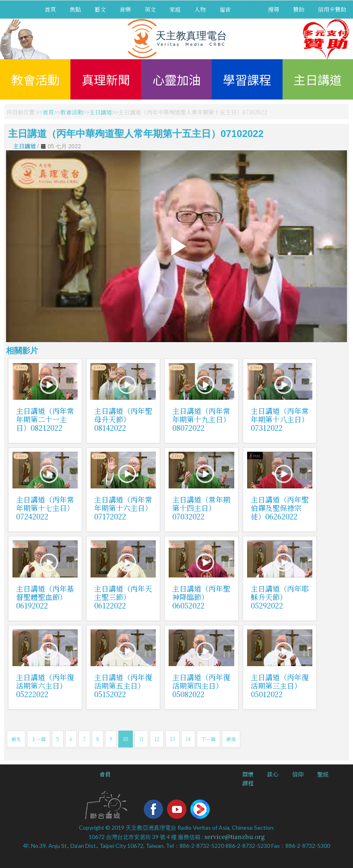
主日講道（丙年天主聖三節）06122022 (123, 597)
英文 (150, 9)
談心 (273, 774)
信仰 (298, 774)
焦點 (75, 9)
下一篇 (208, 739)
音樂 (125, 9)
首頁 (50, 9)
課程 (248, 783)
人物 (200, 9)
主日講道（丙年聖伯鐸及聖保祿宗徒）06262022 (280, 508)
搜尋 (274, 9)
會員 (105, 774)
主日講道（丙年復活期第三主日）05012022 (280, 685)
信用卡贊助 (332, 9)
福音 (225, 9)
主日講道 (318, 79)
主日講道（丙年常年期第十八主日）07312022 (280, 419)
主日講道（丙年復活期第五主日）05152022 (123, 685)
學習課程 (247, 79)
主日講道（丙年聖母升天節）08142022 (123, 419)
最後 (231, 739)
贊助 (299, 9)
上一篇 (39, 739)
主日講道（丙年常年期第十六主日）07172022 (123, 508)
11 (141, 739)
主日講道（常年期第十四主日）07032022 (201, 508)
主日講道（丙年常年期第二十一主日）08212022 (45, 419)
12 (157, 739)
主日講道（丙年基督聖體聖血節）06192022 (45, 597)
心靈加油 (177, 79)
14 (188, 739)
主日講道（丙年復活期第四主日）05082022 (201, 685)
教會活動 (35, 79)
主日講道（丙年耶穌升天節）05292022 (280, 597)
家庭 (175, 9)
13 (172, 739)
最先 (16, 739)
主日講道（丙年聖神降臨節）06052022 (201, 597)
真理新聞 (106, 79)
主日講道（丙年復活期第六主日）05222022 (45, 685)
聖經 (323, 774)
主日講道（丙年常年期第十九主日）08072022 (201, 419)
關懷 (248, 774)
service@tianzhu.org (235, 837)
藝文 (100, 9)
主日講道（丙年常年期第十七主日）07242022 (45, 508)
